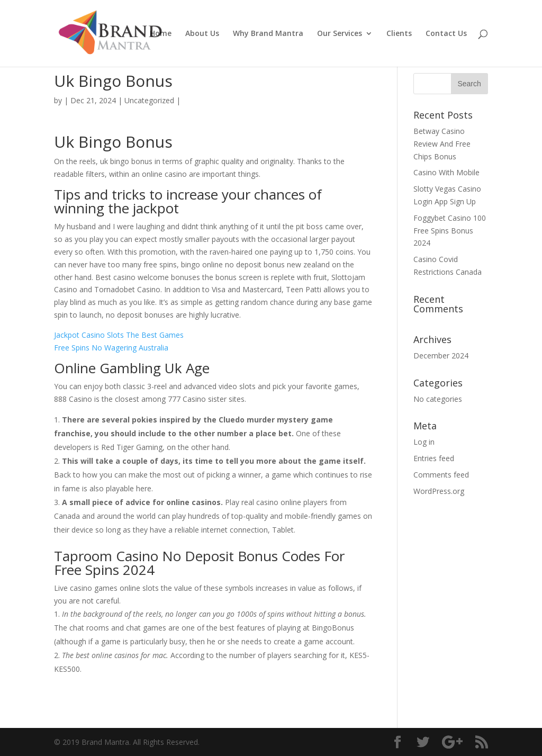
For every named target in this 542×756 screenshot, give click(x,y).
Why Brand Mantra (268, 34)
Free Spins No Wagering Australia (111, 348)
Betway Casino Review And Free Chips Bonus (442, 144)
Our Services (340, 34)
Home (161, 34)
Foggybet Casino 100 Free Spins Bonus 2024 (450, 231)
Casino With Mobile (446, 172)
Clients (399, 34)
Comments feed (441, 475)
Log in (424, 442)
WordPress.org (439, 491)
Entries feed (434, 458)
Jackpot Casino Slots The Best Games (119, 335)
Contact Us (446, 34)
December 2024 (441, 355)
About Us (202, 34)
